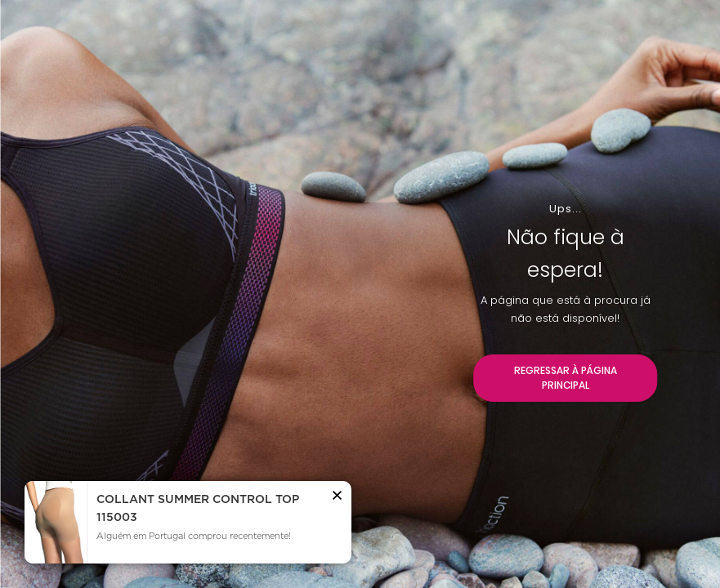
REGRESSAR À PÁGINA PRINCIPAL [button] (566, 378)
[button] (337, 498)
